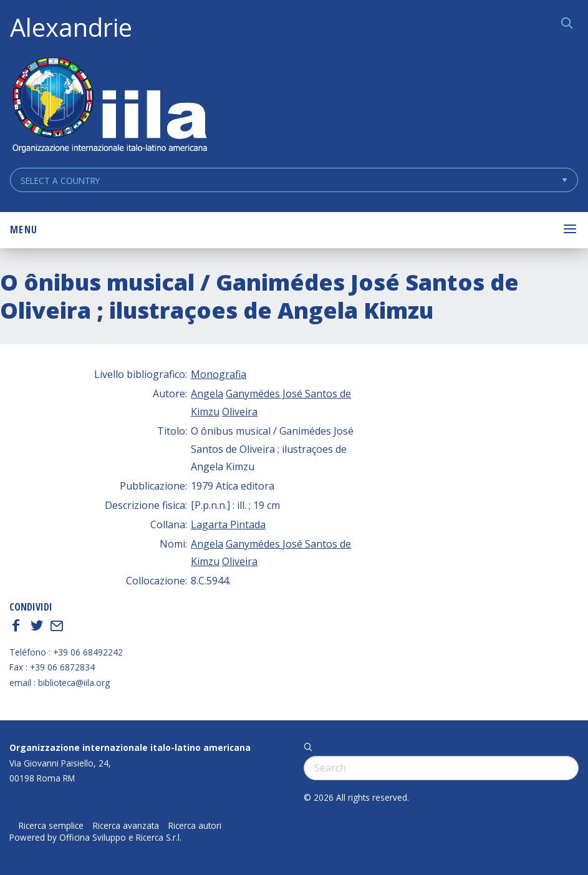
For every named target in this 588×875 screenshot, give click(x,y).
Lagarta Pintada (228, 525)
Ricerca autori (195, 826)
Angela (207, 394)
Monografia (219, 374)
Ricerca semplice (51, 826)
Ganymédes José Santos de (288, 394)
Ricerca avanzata (126, 826)
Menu (24, 230)
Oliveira (240, 412)
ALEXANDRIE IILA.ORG (109, 106)
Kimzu (205, 412)
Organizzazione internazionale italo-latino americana (130, 747)
